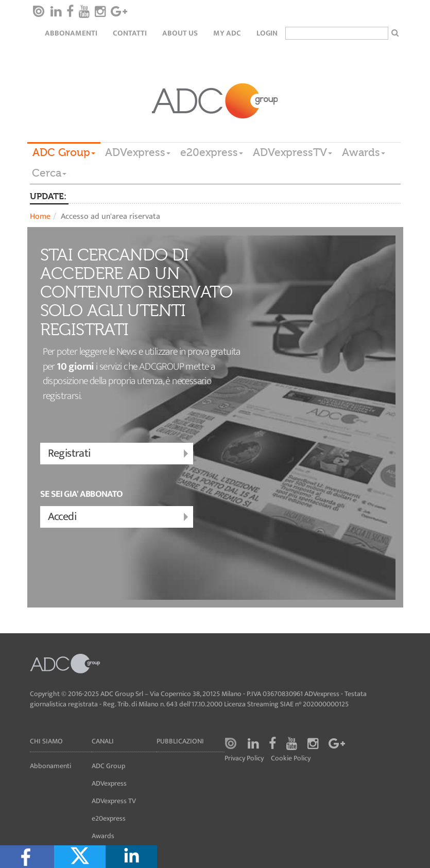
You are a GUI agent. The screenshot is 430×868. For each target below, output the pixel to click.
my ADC (227, 33)
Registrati (119, 454)
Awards (364, 152)
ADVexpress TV (114, 801)
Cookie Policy (291, 759)
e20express (212, 152)
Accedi (119, 517)
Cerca (49, 173)
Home (40, 216)
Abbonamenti (71, 33)
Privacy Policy (244, 759)
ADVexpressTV (293, 152)
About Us (180, 33)
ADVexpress (138, 152)
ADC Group (64, 152)
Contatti (130, 33)
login (267, 33)
